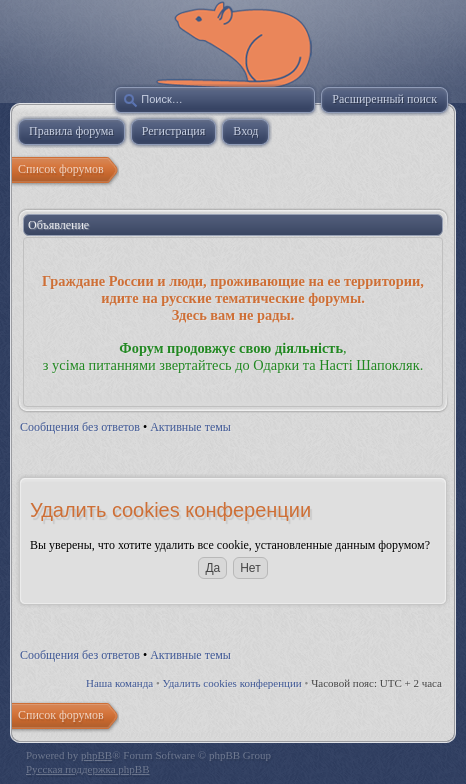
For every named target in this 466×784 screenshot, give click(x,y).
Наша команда (119, 683)
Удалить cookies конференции (232, 683)
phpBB (96, 755)
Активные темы (190, 427)
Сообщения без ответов (80, 427)
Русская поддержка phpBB (87, 769)
